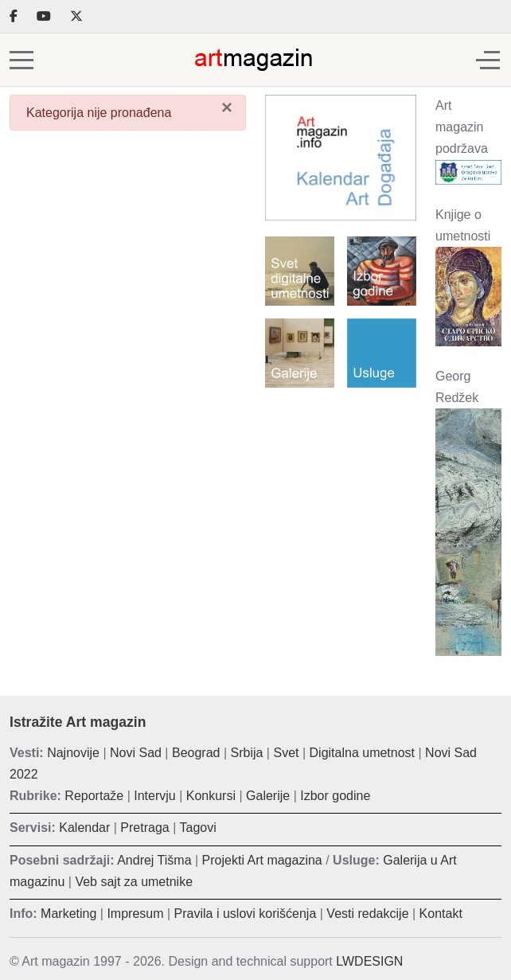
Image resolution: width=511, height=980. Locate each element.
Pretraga (144, 828)
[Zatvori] (227, 107)
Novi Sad (136, 753)
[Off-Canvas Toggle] (488, 60)
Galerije (268, 796)
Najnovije (73, 753)
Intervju (154, 796)
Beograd (196, 753)
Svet (286, 753)
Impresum (135, 914)
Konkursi (211, 796)
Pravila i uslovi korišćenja (246, 914)
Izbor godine (335, 796)
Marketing (68, 914)
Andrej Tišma (154, 860)
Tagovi (198, 828)
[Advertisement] (341, 463)
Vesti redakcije (367, 914)
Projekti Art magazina (262, 860)
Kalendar (84, 828)
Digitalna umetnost (363, 753)
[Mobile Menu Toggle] (21, 60)
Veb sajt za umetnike (134, 882)
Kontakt (441, 914)
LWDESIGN (369, 961)
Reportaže (94, 796)
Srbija (247, 753)
